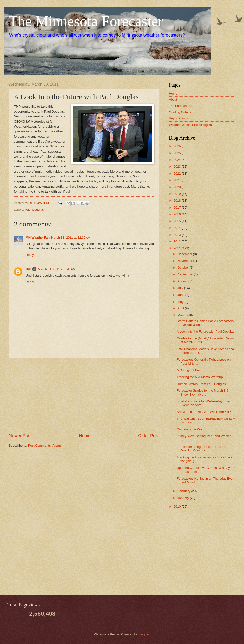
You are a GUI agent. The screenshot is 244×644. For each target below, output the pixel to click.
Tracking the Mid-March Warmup (200, 377)
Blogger (144, 634)
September (186, 274)
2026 (178, 146)
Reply (30, 255)
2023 (178, 167)
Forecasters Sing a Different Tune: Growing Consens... (201, 449)
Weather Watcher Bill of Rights (190, 125)
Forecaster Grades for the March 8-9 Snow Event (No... (202, 392)
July (181, 288)
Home (85, 436)
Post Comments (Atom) (45, 445)
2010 (178, 507)
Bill (28, 269)
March (182, 315)
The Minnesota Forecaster (86, 21)
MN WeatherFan (38, 237)
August (183, 281)
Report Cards (178, 118)
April (181, 308)
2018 (178, 201)
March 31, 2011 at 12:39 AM (71, 237)
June (181, 295)
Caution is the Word (191, 429)
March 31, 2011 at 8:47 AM (57, 269)
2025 (178, 153)
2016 (178, 214)
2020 (178, 187)
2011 (178, 248)
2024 (178, 160)
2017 (178, 207)
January (183, 498)
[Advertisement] (84, 396)
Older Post (148, 436)
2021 (178, 180)
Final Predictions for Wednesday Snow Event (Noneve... (204, 403)
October (183, 267)
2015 (178, 221)
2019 (178, 194)
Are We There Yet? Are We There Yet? (204, 412)
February (184, 491)
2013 (178, 235)
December (185, 254)
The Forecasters (180, 106)
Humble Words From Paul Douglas (201, 384)
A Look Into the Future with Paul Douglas (205, 331)
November (185, 261)
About (173, 100)
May (181, 302)
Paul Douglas (34, 210)
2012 (178, 241)
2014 (178, 228)
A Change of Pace (190, 370)
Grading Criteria (180, 112)
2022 (178, 173)
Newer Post (20, 436)
